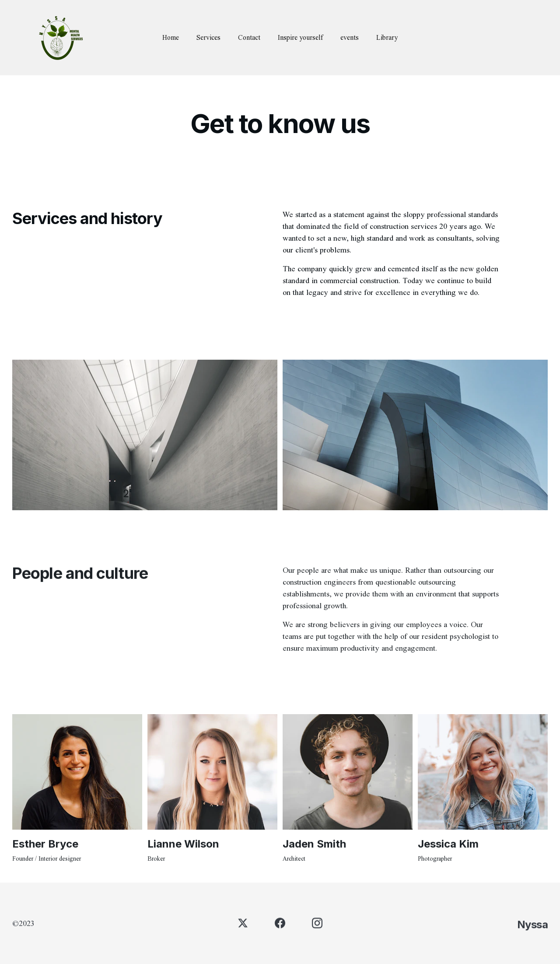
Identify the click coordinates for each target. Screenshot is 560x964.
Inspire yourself (300, 37)
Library (387, 37)
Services (208, 37)
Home (171, 37)
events (350, 37)
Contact (249, 37)
